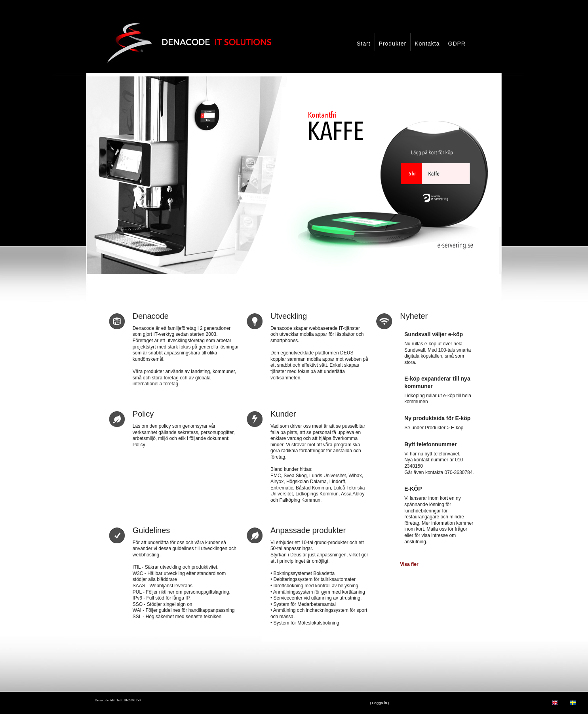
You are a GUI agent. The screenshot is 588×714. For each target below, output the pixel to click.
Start (364, 44)
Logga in (380, 703)
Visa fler (409, 564)
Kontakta (427, 44)
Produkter (393, 44)
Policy (139, 445)
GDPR (457, 44)
